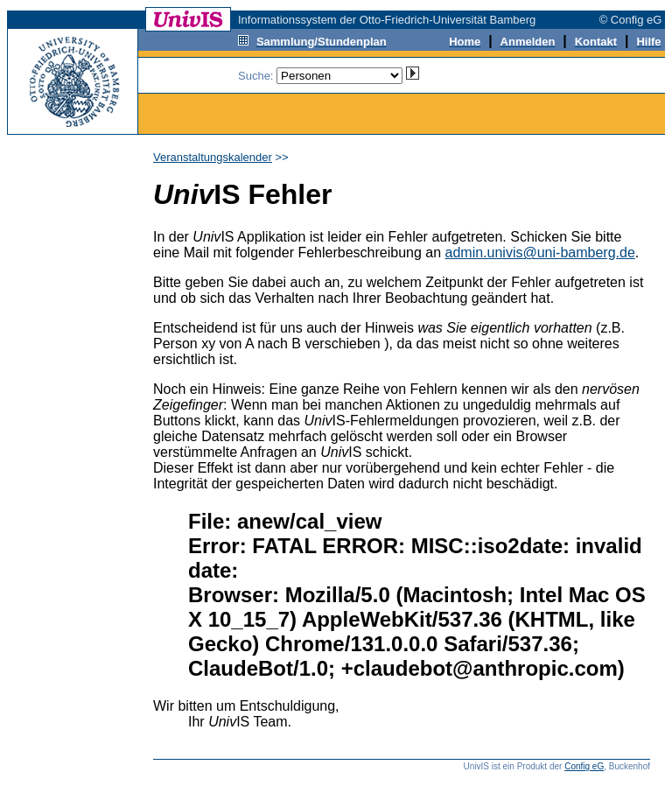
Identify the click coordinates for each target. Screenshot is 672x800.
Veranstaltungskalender (213, 157)
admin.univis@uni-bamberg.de (540, 253)
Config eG (584, 766)
